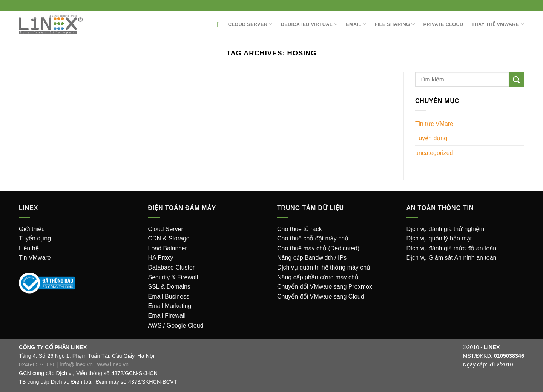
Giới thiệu (32, 229)
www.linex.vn (113, 364)
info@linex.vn (76, 364)
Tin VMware (35, 258)
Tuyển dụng (431, 138)
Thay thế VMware (498, 24)
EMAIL (356, 24)
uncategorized (434, 153)
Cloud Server (250, 24)
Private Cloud (443, 24)
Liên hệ (29, 248)
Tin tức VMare (434, 124)
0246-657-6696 (37, 364)
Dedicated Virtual (309, 24)
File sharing (395, 24)
